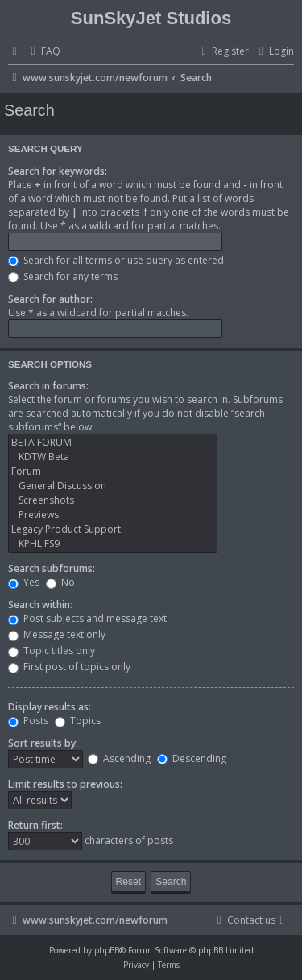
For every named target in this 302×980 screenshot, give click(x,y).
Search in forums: (48, 386)
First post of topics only (69, 667)
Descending (192, 758)
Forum (113, 471)
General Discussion (113, 486)
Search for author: (50, 299)
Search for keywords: (58, 171)
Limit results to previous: (65, 784)
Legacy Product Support (113, 529)
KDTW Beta (113, 457)
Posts (28, 721)
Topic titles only (52, 651)
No (60, 582)
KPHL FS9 (113, 544)
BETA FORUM (113, 443)
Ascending (119, 758)
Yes (24, 582)
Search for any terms (63, 276)
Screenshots (113, 500)
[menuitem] (43, 52)
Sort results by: (43, 743)
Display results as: (50, 707)
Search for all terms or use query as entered (116, 260)
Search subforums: (52, 568)
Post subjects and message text (87, 618)
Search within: (40, 605)
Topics (78, 721)
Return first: (35, 825)
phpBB (107, 950)
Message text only (57, 634)
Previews (113, 515)
